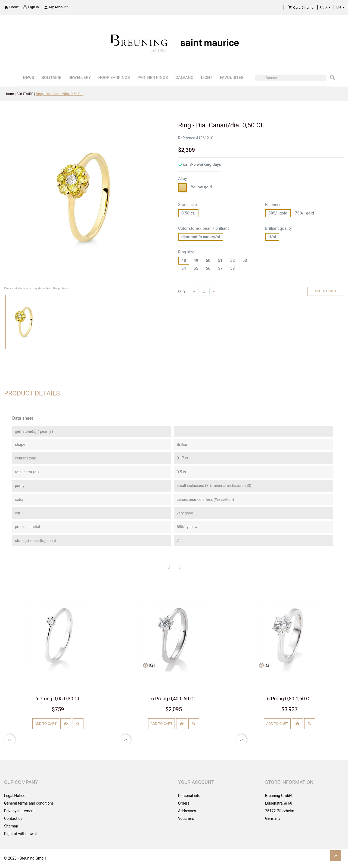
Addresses (187, 811)
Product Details (32, 393)
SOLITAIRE (51, 78)
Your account (196, 782)
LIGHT (207, 78)
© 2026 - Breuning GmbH (25, 858)
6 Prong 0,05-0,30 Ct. (58, 699)
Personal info (189, 796)
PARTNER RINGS (153, 78)
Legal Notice (15, 796)
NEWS (28, 78)
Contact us (13, 818)
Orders (184, 803)
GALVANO (184, 78)
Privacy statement (19, 811)
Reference (187, 138)
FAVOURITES (232, 78)
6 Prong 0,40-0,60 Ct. (174, 699)
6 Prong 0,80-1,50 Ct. (290, 699)
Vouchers (186, 818)
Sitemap (11, 826)
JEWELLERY (80, 78)
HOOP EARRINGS (114, 78)
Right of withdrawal (20, 834)
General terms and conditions (29, 803)
